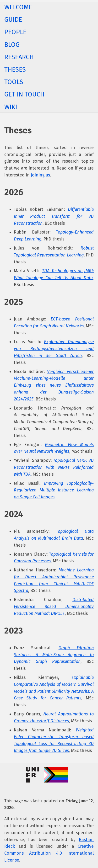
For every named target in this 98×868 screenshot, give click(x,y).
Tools (14, 82)
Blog (12, 45)
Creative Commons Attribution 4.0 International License (49, 853)
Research (19, 57)
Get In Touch (24, 94)
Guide (13, 20)
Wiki (11, 107)
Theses (15, 69)
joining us (40, 175)
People (15, 32)
